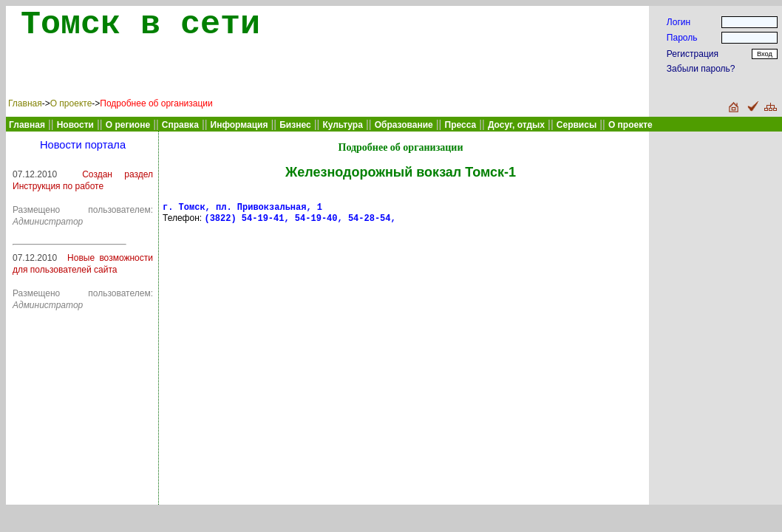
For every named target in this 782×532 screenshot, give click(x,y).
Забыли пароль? (701, 69)
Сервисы (577, 125)
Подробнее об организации (156, 103)
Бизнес (295, 125)
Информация (239, 125)
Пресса (461, 125)
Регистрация (693, 54)
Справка (180, 125)
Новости (75, 125)
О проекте (71, 103)
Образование (404, 125)
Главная (25, 103)
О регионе (128, 125)
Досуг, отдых (516, 125)
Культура (342, 125)
